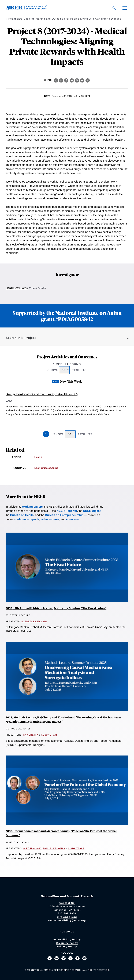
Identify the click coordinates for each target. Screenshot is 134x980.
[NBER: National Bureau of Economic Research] (29, 9)
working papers (32, 507)
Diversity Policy (67, 943)
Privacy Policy (67, 946)
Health (38, 457)
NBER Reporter (67, 511)
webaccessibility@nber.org (67, 920)
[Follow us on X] (50, 958)
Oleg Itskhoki (32, 848)
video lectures (50, 519)
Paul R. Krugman (54, 848)
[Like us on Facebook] (77, 958)
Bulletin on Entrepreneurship (64, 515)
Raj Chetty (31, 735)
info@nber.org (67, 917)
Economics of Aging (46, 468)
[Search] (114, 8)
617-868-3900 (67, 913)
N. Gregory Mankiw (34, 621)
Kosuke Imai (49, 735)
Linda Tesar (76, 848)
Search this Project (21, 338)
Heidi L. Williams (17, 288)
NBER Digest (92, 511)
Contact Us (67, 903)
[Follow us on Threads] (70, 958)
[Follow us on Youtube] (84, 958)
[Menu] (125, 8)
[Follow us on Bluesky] (64, 958)
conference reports (27, 519)
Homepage (67, 932)
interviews (73, 519)
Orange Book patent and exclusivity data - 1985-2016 (42, 394)
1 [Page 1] (46, 434)
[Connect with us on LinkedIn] (57, 958)
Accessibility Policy (67, 939)
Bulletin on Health (22, 515)
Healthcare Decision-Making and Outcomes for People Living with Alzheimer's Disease (65, 19)
